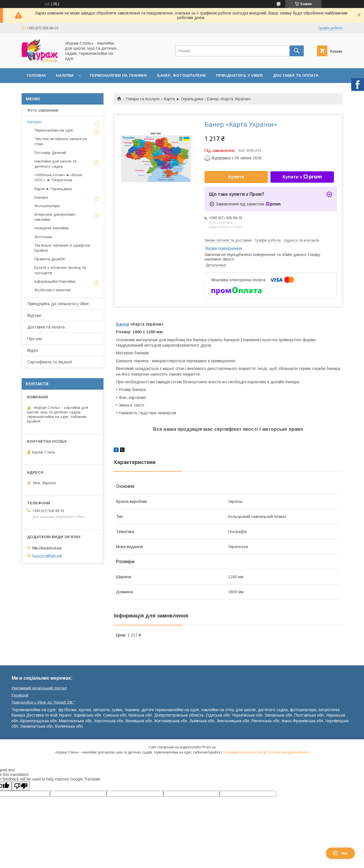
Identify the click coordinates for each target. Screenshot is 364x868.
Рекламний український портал (39, 688)
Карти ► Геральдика (183, 99)
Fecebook (20, 695)
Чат (340, 853)
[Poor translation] (21, 786)
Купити (236, 177)
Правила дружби (50, 259)
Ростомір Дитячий (50, 153)
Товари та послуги (142, 99)
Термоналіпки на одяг (54, 130)
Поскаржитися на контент (243, 752)
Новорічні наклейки (51, 228)
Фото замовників (43, 110)
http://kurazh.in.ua (47, 547)
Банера (41, 197)
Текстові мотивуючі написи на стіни (61, 141)
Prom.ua (209, 747)
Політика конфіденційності (288, 752)
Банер (123, 324)
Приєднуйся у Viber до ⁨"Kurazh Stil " (43, 702)
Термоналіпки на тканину (118, 75)
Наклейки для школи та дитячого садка (55, 164)
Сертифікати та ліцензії (50, 362)
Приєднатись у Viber (239, 75)
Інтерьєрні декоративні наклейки (55, 217)
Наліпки (65, 75)
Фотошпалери (47, 206)
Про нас (35, 339)
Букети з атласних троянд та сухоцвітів (60, 270)
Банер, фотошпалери (181, 75)
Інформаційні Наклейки (55, 281)
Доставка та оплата (296, 75)
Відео (33, 350)
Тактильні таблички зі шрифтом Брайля (62, 248)
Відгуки (34, 315)
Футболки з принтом (52, 290)
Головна (36, 75)
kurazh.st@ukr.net (47, 556)
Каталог (35, 122)
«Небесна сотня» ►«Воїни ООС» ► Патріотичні (58, 177)
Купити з (302, 177)
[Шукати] (297, 51)
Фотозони (43, 237)
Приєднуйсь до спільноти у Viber (58, 304)
